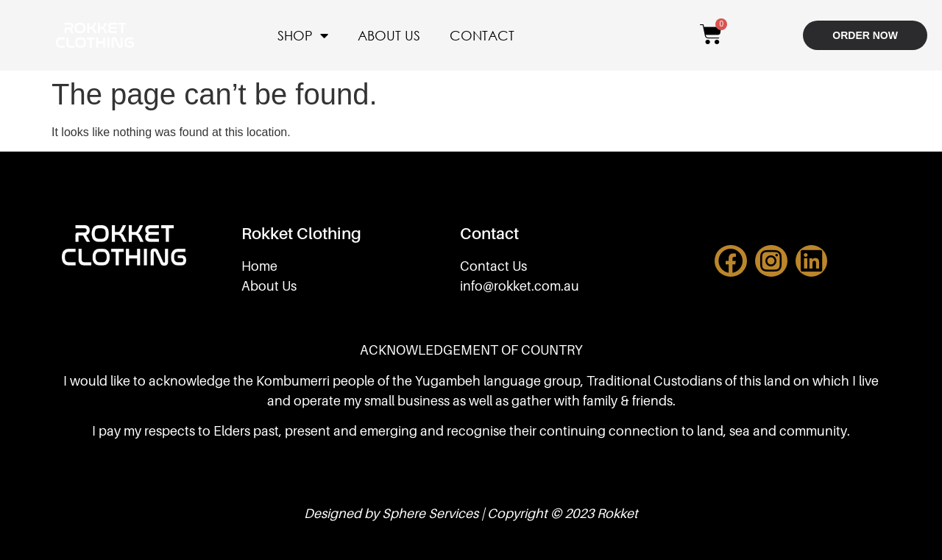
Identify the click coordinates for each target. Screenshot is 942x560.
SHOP (303, 35)
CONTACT (482, 35)
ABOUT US (389, 35)
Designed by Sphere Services (391, 513)
